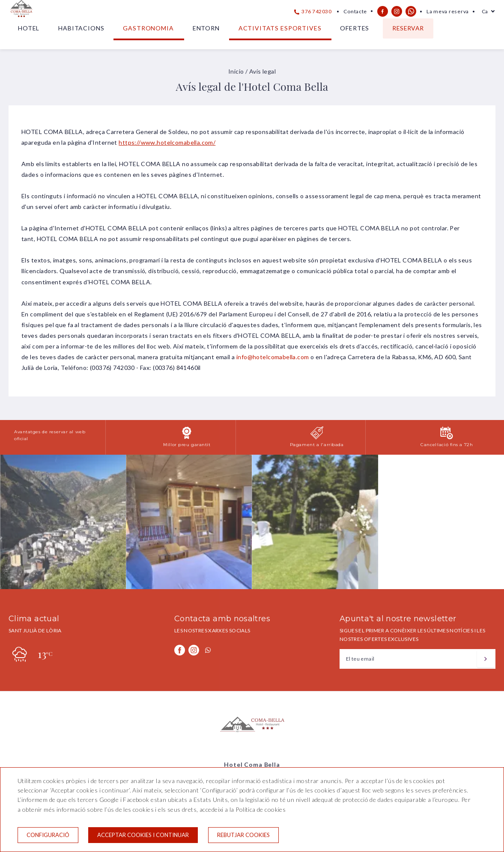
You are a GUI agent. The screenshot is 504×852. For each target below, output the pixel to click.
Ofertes (355, 28)
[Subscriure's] (486, 659)
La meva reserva (448, 11)
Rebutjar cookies (243, 835)
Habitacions (81, 28)
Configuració (48, 835)
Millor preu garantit (187, 445)
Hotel (29, 28)
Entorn (206, 28)
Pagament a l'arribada (317, 445)
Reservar (408, 28)
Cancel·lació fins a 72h (447, 445)
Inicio (236, 71)
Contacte (355, 11)
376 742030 (313, 11)
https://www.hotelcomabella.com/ (167, 142)
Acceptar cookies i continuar (143, 835)
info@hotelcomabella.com (273, 357)
